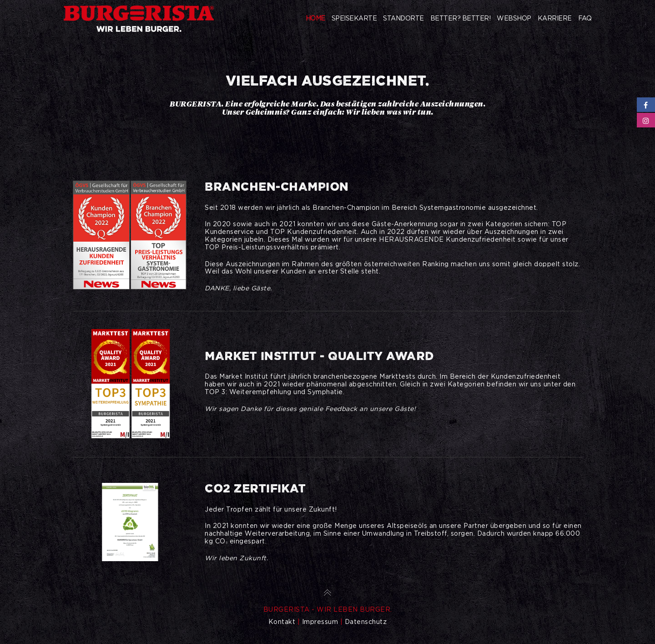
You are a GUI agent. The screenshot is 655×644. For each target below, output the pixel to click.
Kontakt (282, 622)
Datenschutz (366, 622)
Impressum (320, 622)
